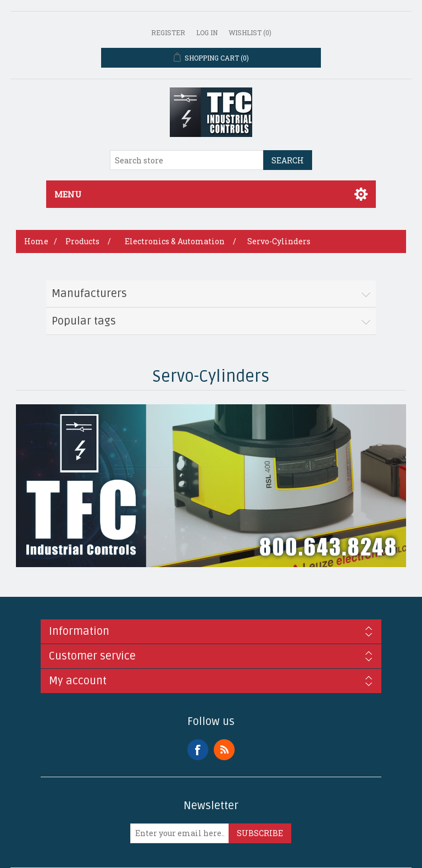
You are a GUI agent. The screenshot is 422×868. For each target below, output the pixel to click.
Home (36, 241)
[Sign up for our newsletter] (180, 833)
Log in (207, 32)
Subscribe (260, 833)
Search (288, 160)
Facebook (198, 750)
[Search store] (187, 160)
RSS (224, 750)
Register (168, 32)
